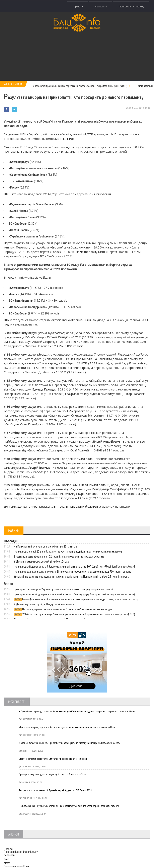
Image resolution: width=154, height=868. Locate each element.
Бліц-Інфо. (67, 139)
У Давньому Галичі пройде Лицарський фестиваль (44, 604)
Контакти (101, 6)
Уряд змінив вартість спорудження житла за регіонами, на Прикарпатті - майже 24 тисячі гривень (71, 577)
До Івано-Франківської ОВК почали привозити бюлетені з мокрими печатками (74, 506)
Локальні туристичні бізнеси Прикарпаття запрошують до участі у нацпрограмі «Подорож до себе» (69, 743)
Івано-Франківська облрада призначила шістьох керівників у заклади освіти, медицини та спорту (76, 599)
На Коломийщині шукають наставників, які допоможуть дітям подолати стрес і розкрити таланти (69, 806)
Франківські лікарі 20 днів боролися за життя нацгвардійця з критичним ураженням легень (68, 552)
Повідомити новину (132, 6)
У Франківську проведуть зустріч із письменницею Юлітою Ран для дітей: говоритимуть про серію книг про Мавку (77, 712)
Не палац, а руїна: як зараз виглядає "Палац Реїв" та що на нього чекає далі (63, 609)
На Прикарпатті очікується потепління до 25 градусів (45, 547)
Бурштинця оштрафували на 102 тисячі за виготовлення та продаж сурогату (59, 557)
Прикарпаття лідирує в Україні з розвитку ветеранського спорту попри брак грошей (64, 589)
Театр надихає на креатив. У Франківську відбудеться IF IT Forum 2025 (55, 790)
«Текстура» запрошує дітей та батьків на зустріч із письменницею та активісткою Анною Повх (67, 727)
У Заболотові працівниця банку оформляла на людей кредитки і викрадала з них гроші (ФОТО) (80, 86)
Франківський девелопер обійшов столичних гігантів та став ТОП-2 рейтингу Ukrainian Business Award (74, 567)
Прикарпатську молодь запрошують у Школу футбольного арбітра (52, 775)
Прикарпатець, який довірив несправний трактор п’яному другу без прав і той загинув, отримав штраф (75, 594)
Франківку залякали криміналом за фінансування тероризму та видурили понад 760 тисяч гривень (72, 572)
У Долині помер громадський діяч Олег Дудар (41, 562)
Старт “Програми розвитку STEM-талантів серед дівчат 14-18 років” (54, 759)
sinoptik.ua (23, 866)
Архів (78, 6)
